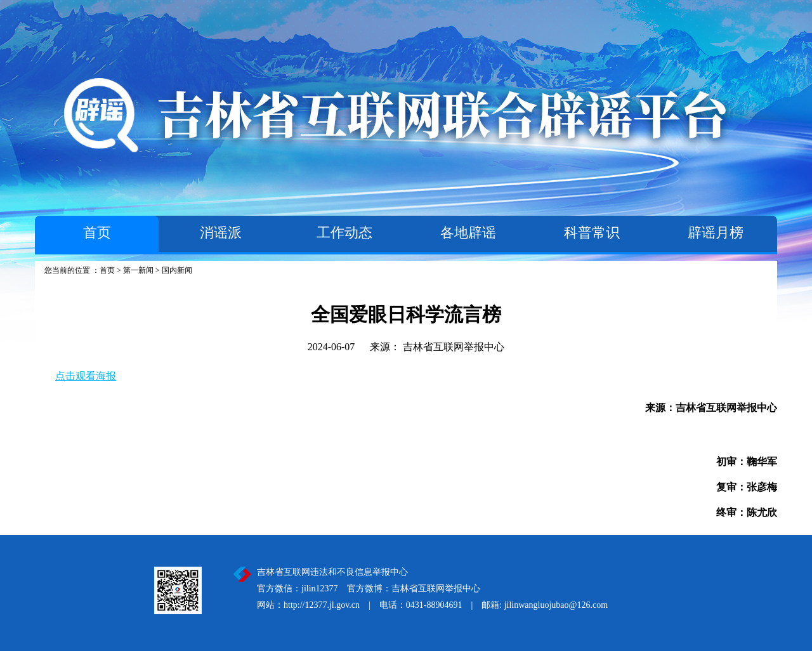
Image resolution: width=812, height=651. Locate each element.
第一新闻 (138, 270)
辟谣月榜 (716, 233)
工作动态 (344, 233)
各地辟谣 (468, 233)
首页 (97, 233)
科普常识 (592, 233)
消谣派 (221, 233)
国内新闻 (177, 270)
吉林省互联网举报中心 (454, 347)
